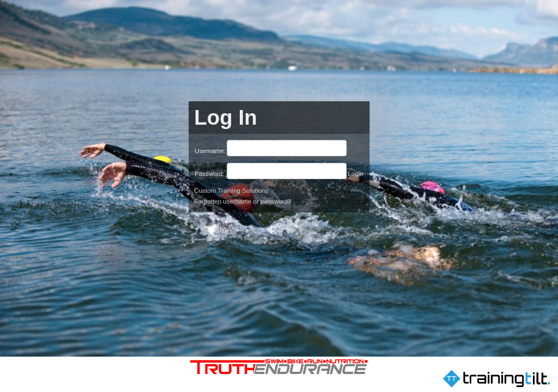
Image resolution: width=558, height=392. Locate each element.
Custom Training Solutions (231, 190)
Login (356, 173)
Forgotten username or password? (242, 201)
